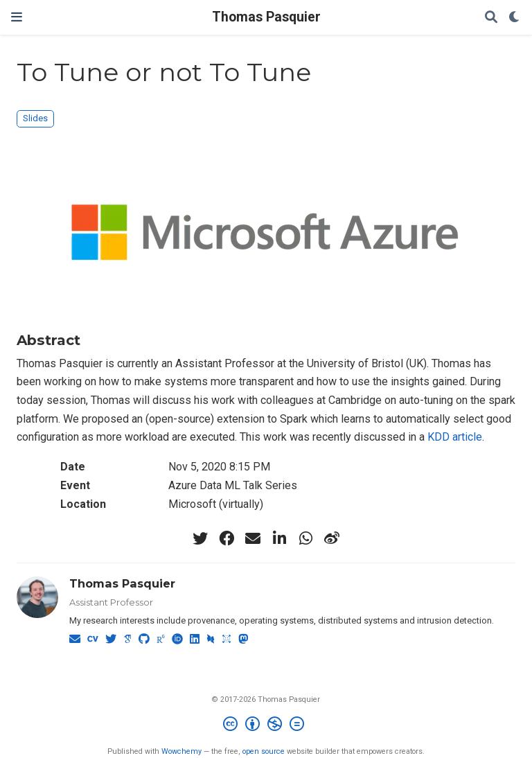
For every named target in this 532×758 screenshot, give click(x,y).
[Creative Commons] (266, 726)
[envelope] (253, 538)
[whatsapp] (305, 538)
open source (264, 751)
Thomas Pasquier (266, 17)
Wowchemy (181, 751)
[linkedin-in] (279, 538)
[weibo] (332, 538)
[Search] (491, 18)
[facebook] (227, 538)
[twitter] (200, 538)
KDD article (455, 437)
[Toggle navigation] (17, 17)
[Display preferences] (515, 18)
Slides (35, 118)
